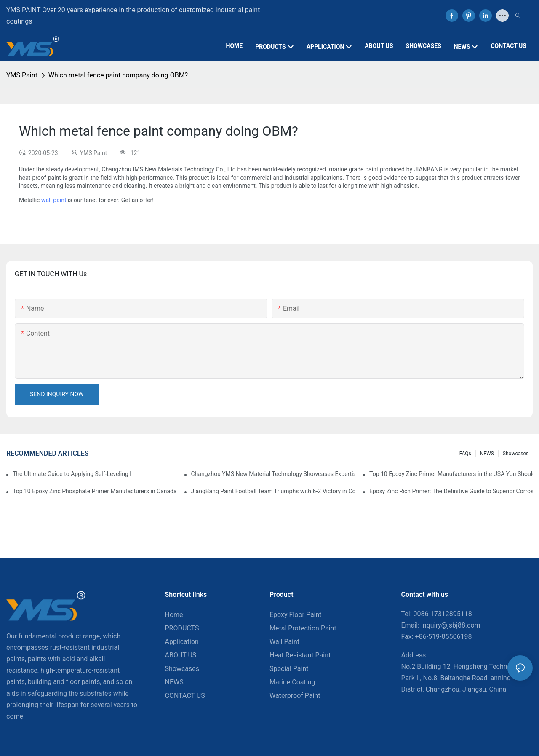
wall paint (54, 200)
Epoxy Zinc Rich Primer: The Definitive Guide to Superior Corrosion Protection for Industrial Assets (451, 491)
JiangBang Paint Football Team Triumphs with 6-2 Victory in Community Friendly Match (272, 491)
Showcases (516, 454)
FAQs (465, 454)
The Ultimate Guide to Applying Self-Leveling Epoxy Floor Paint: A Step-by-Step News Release (72, 474)
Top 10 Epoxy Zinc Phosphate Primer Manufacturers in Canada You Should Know (94, 491)
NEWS (487, 454)
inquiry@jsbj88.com (451, 625)
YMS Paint (22, 75)
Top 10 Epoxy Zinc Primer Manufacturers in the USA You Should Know (451, 474)
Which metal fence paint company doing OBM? (118, 75)
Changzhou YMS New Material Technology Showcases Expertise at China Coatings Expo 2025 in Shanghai (272, 474)
